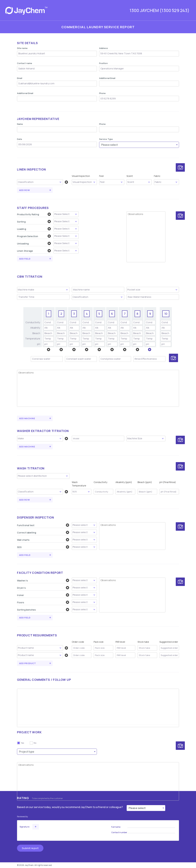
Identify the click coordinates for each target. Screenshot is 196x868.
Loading (34, 229)
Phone (102, 93)
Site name (22, 48)
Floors (43, 602)
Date (20, 139)
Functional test (43, 525)
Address (104, 48)
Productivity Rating (34, 214)
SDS (43, 547)
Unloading (34, 243)
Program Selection (34, 236)
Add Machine (27, 418)
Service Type (106, 139)
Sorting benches (43, 610)
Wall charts (43, 540)
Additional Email (107, 78)
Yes (22, 743)
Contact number (119, 832)
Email (20, 78)
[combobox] (139, 145)
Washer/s (43, 580)
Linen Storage (34, 251)
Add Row (24, 190)
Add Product (27, 663)
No (35, 743)
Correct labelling (43, 532)
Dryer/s (43, 588)
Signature (24, 827)
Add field (25, 259)
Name (20, 124)
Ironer (43, 595)
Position (103, 63)
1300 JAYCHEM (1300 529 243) (159, 10)
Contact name (25, 63)
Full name (116, 827)
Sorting (34, 222)
